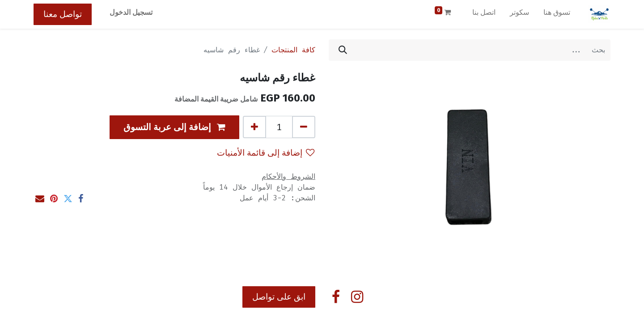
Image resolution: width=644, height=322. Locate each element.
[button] (174, 127)
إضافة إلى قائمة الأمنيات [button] (266, 153)
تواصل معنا (63, 14)
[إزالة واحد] (304, 127)
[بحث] (343, 50)
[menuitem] (557, 14)
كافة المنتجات (293, 50)
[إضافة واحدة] (254, 127)
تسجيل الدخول (131, 12)
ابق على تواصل (279, 297)
